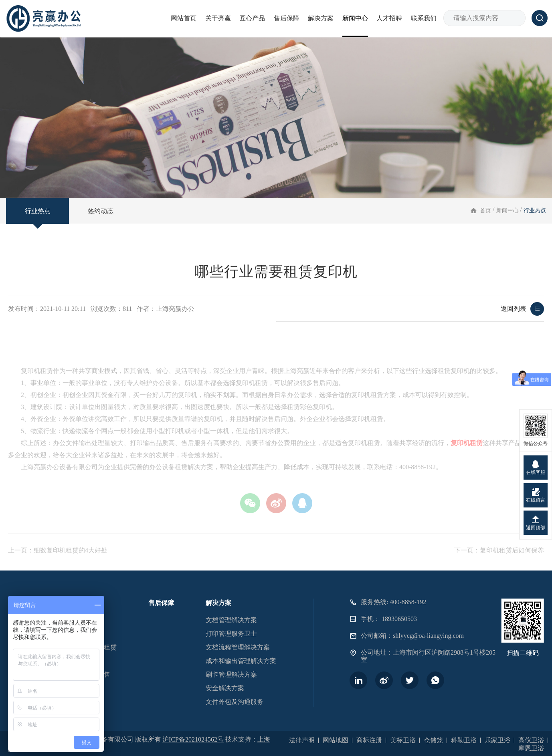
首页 (485, 211)
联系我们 (424, 18)
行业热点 (38, 211)
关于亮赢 (218, 18)
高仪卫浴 (531, 740)
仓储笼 (433, 740)
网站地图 (336, 740)
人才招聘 (389, 18)
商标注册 (369, 740)
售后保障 (287, 18)
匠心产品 (252, 18)
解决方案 (321, 18)
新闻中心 (355, 18)
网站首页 (184, 18)
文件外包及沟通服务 (235, 702)
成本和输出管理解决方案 (241, 661)
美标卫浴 (403, 740)
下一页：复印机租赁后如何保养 (499, 559)
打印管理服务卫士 (231, 634)
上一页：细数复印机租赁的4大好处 (58, 559)
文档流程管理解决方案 (238, 647)
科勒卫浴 (464, 740)
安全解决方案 (225, 688)
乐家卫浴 (497, 740)
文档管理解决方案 (231, 620)
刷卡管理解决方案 (231, 674)
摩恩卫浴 (531, 748)
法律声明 (302, 740)
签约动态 (101, 211)
